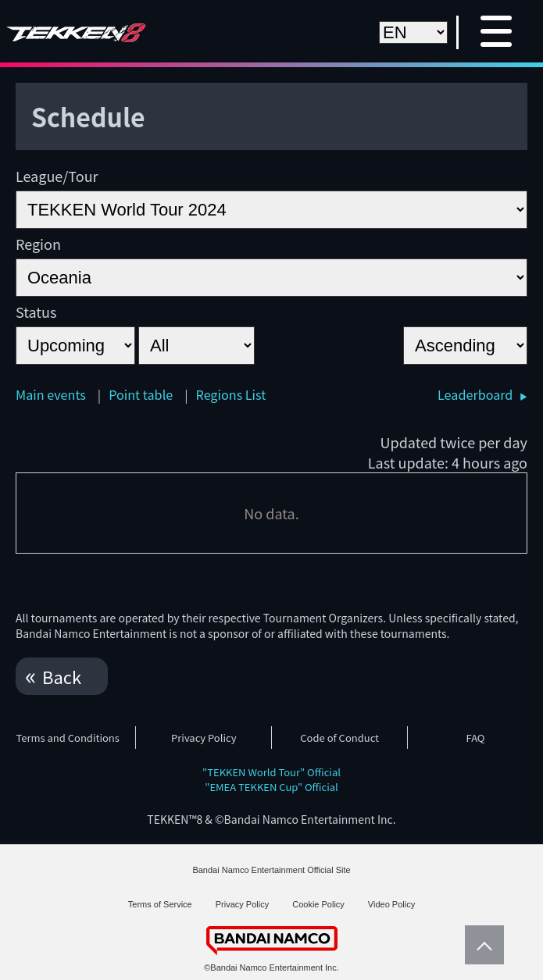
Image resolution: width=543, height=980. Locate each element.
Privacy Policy (204, 738)
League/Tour (57, 176)
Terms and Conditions (67, 738)
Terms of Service (160, 904)
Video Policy (391, 904)
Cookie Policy (318, 904)
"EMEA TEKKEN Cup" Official (271, 787)
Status (36, 312)
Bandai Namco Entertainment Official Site (271, 870)
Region (38, 244)
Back (62, 676)
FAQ (476, 738)
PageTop (480, 945)
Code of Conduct (339, 738)
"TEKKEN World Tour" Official (271, 772)
